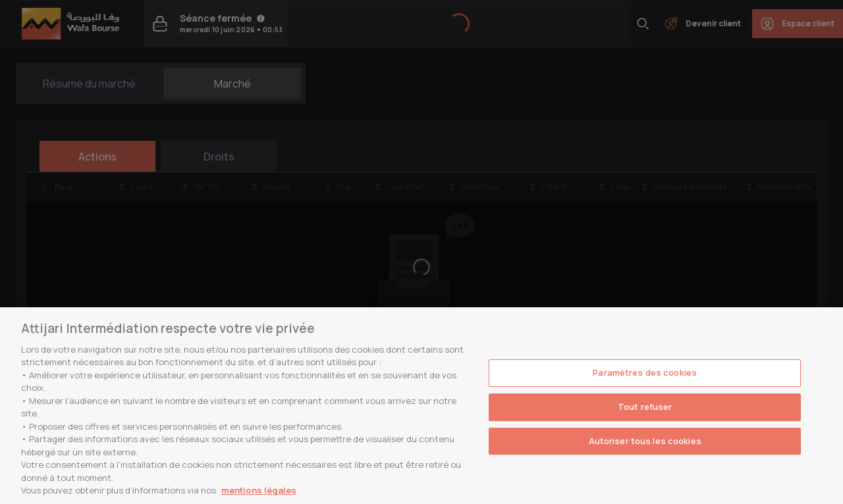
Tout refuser (645, 407)
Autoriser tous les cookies (645, 441)
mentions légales (259, 490)
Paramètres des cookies (645, 373)
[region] (421, 406)
